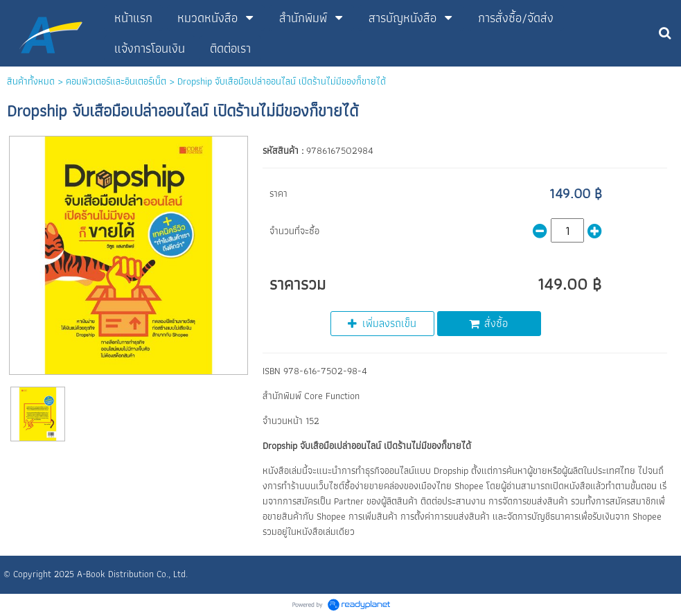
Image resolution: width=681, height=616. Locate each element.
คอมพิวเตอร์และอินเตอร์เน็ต (116, 81)
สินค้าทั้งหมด (31, 81)
